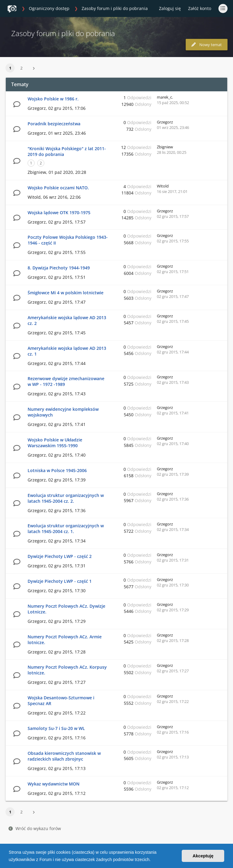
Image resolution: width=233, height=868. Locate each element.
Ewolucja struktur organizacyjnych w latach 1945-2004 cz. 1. (66, 529)
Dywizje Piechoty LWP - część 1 (60, 581)
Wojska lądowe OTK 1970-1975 (59, 213)
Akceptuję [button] (203, 856)
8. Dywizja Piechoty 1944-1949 (59, 268)
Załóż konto (200, 8)
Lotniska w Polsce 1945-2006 (57, 470)
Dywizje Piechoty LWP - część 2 (60, 556)
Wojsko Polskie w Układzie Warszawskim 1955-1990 (55, 443)
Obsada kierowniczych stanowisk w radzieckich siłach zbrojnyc (64, 756)
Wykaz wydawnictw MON (54, 784)
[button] (153, 860)
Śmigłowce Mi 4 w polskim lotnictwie (66, 293)
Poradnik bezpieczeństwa (54, 124)
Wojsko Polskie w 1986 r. (53, 99)
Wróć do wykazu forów (35, 828)
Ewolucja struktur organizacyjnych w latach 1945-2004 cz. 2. (66, 498)
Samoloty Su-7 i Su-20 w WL (56, 728)
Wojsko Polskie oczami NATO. (58, 188)
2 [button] (21, 68)
